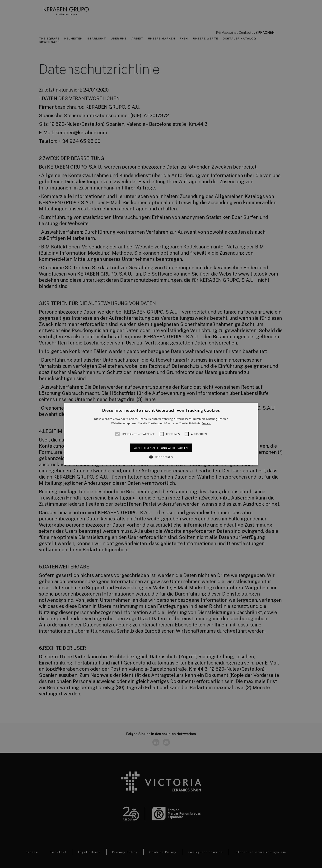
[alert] (161, 434)
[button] (161, 434)
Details (206, 423)
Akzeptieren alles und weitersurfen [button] (161, 448)
